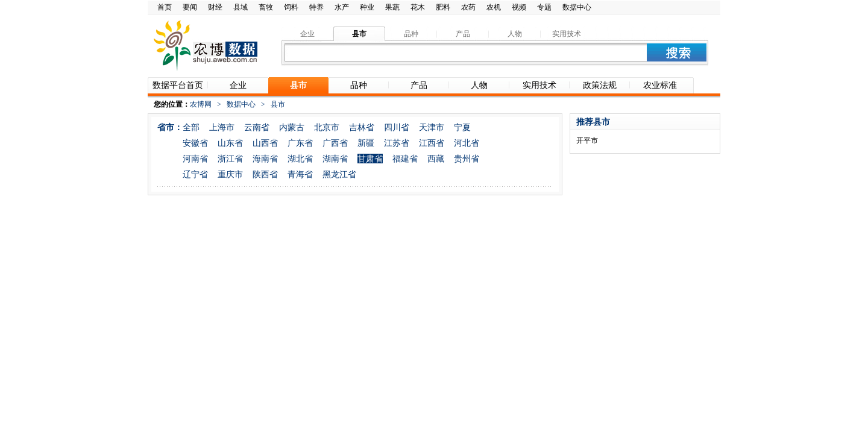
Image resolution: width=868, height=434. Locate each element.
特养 (316, 7)
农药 (468, 7)
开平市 (587, 140)
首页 (165, 7)
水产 (342, 7)
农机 (494, 7)
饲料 (291, 7)
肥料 (443, 7)
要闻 (190, 7)
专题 (544, 7)
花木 (418, 7)
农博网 (201, 104)
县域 (241, 7)
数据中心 (577, 7)
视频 (519, 7)
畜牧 (266, 7)
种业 (367, 7)
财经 (215, 7)
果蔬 (392, 7)
